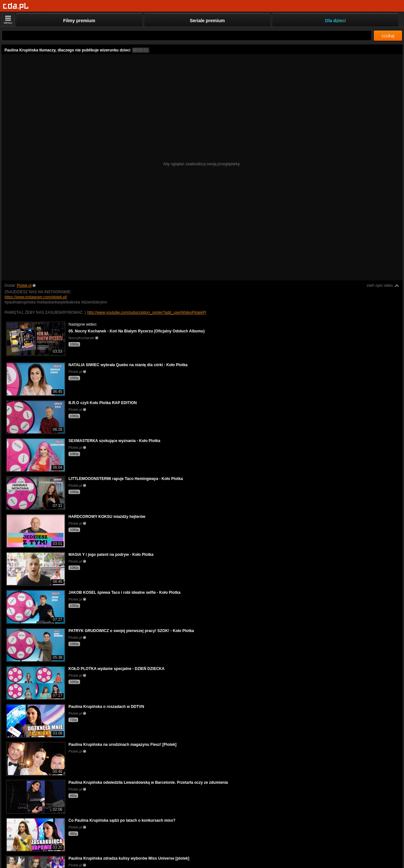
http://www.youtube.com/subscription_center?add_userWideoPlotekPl (147, 312)
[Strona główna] (16, 6)
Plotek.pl (24, 285)
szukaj (388, 36)
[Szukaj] (187, 36)
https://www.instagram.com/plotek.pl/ (36, 297)
